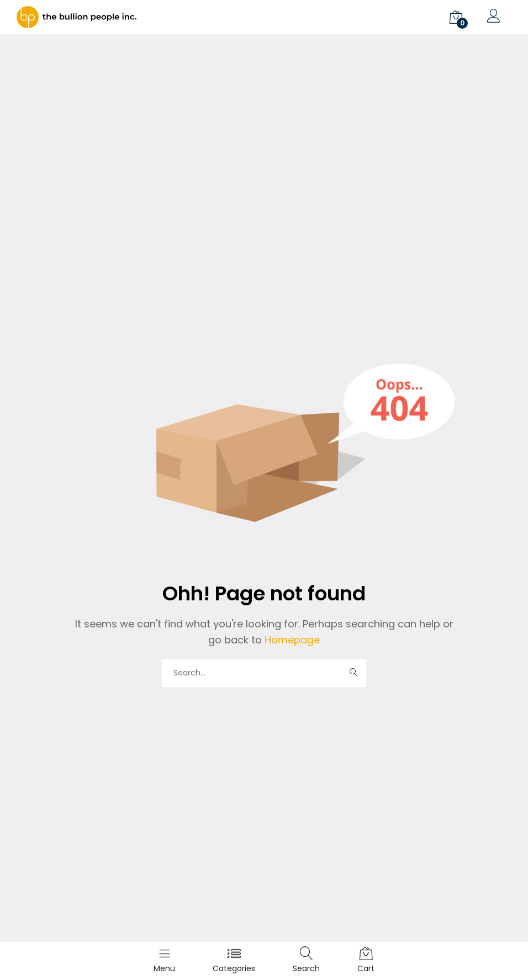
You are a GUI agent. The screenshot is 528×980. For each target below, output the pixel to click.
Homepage (291, 640)
